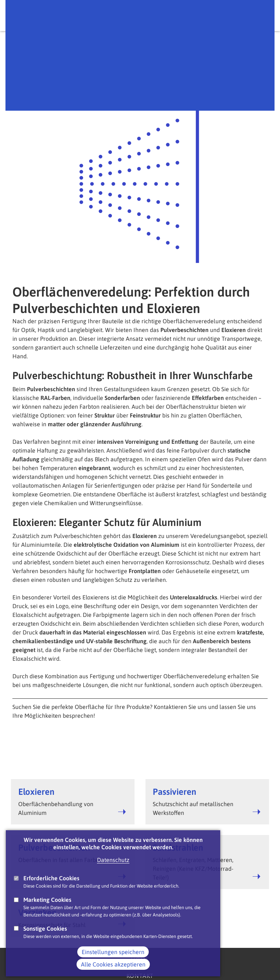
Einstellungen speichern (113, 964)
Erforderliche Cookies (51, 890)
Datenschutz (113, 872)
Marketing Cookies (47, 912)
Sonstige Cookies (45, 940)
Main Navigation (261, 16)
